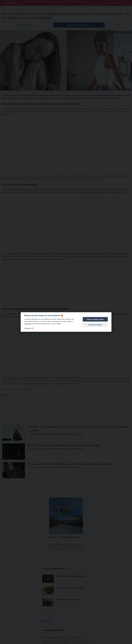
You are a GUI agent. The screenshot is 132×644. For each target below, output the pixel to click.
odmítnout (28, 324)
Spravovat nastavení (95, 325)
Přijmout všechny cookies (95, 319)
